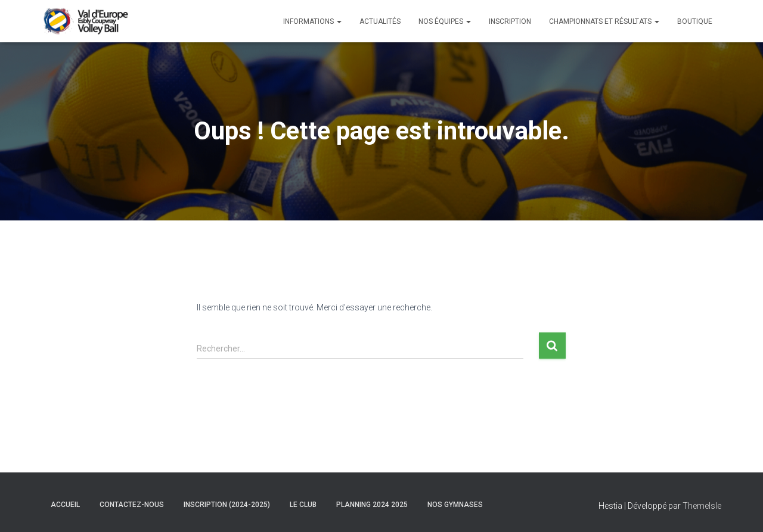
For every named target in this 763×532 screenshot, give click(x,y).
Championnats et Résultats (604, 21)
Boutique (695, 21)
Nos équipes (445, 21)
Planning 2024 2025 (372, 505)
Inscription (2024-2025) (227, 505)
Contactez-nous (132, 505)
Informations (312, 21)
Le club (303, 505)
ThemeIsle (702, 506)
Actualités (380, 21)
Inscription (510, 21)
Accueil (65, 505)
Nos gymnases (455, 505)
